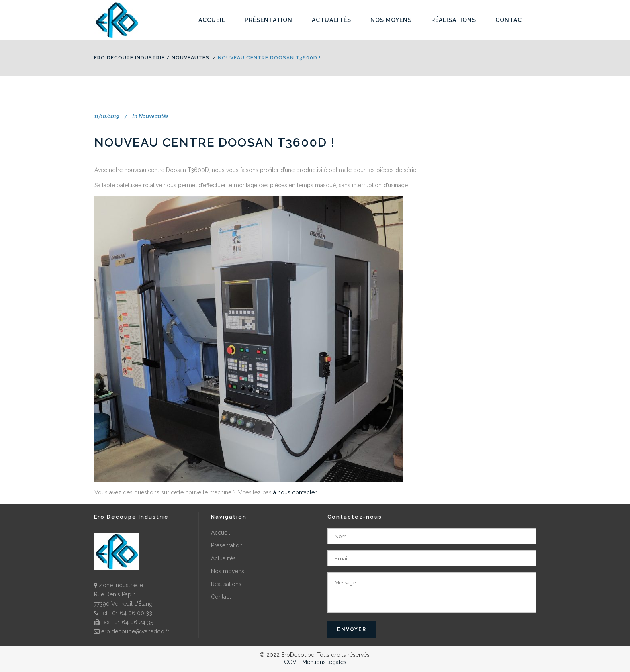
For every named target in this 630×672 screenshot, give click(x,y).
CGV (290, 662)
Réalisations (226, 584)
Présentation (227, 545)
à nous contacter (295, 492)
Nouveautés (190, 58)
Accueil (221, 533)
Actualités (223, 558)
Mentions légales (324, 662)
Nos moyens (228, 571)
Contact (221, 597)
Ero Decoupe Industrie (129, 58)
